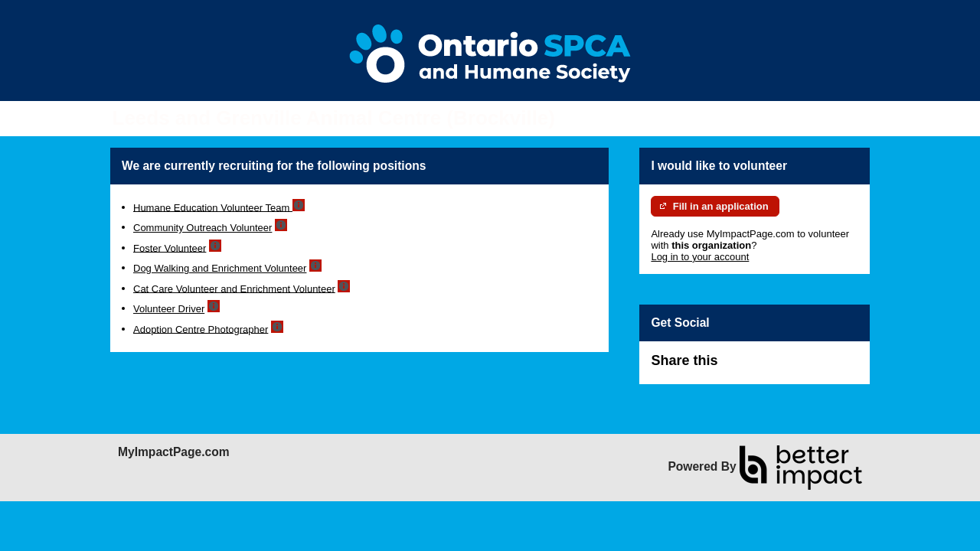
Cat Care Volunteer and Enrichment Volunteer (234, 288)
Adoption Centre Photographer (201, 329)
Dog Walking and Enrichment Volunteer (220, 268)
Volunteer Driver (169, 309)
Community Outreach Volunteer (203, 228)
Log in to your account (700, 257)
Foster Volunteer (170, 248)
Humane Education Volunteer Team (213, 207)
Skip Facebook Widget (767, 367)
